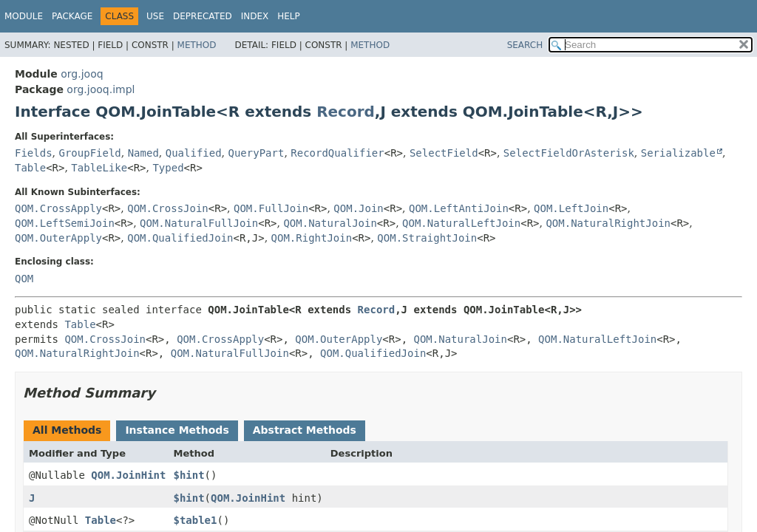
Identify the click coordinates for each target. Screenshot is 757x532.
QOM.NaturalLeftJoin (461, 223)
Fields (34, 153)
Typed (168, 168)
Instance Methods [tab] (177, 430)
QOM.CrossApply (58, 208)
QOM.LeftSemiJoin (65, 223)
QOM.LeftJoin (571, 208)
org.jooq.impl (101, 89)
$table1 (195, 520)
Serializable (678, 153)
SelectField (444, 153)
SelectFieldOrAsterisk (569, 153)
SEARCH (525, 45)
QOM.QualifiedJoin (180, 238)
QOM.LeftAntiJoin (459, 208)
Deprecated (203, 16)
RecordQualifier (337, 153)
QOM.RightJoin (312, 238)
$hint (189, 475)
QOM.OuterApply (58, 238)
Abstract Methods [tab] (305, 430)
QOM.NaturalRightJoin (608, 223)
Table (30, 168)
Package (72, 16)
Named (143, 153)
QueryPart (257, 153)
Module (24, 16)
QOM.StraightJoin (427, 238)
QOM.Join (358, 208)
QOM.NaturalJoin (330, 223)
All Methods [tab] (67, 430)
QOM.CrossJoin (168, 208)
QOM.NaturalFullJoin (199, 223)
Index (255, 16)
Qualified (194, 153)
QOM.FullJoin (271, 208)
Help (289, 16)
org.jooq (82, 74)
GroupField (89, 153)
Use (155, 16)
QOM (24, 279)
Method (197, 45)
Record (346, 112)
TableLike (99, 168)
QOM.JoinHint (128, 475)
